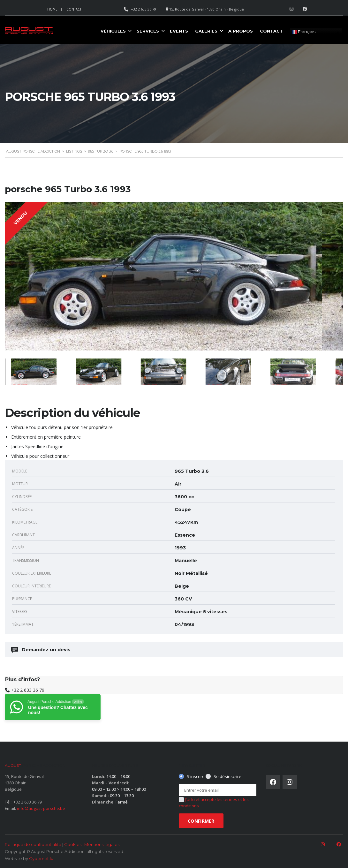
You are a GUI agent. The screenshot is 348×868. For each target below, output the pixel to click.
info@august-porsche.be (41, 808)
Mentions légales (102, 844)
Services (148, 31)
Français (304, 32)
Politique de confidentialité (33, 844)
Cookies (73, 844)
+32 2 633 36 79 (28, 690)
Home (52, 9)
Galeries (206, 31)
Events (179, 31)
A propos (241, 31)
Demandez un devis (41, 650)
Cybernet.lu (41, 858)
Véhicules (113, 31)
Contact (74, 9)
